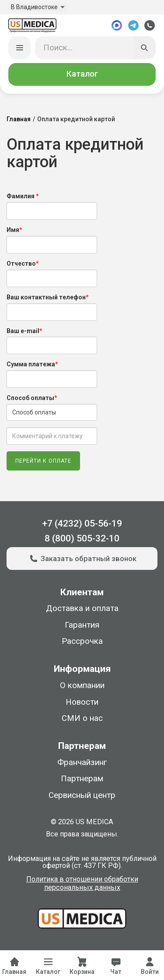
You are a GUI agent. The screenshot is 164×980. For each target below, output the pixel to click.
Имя (14, 230)
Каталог (82, 74)
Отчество (23, 263)
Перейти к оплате (43, 461)
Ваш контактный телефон (48, 297)
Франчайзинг (82, 762)
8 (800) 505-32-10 (82, 538)
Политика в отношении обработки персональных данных (82, 884)
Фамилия (23, 196)
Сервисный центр (82, 795)
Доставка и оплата (82, 608)
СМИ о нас (82, 718)
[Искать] (145, 48)
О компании (82, 685)
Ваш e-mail (24, 331)
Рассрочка (82, 641)
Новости (82, 702)
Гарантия (82, 625)
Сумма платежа (32, 364)
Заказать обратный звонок (82, 558)
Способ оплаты (32, 398)
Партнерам (82, 779)
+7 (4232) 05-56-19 (82, 523)
